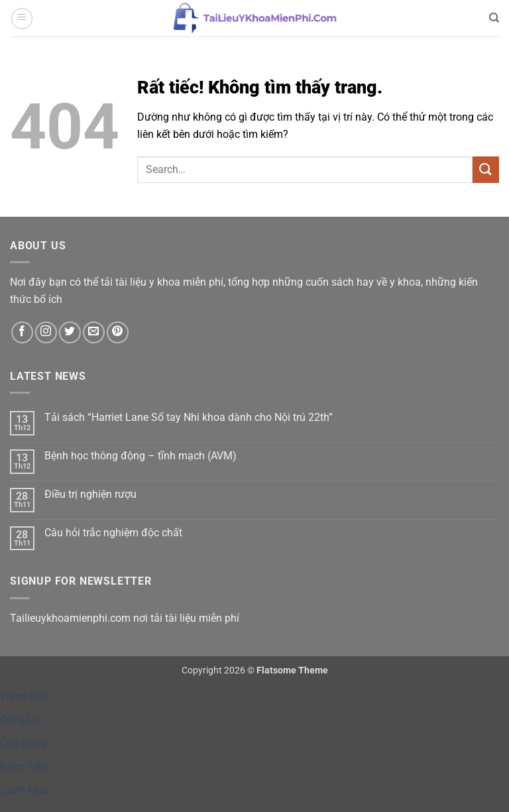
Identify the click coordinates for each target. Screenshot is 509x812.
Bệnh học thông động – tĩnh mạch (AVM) (141, 456)
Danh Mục (24, 790)
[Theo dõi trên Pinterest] (118, 332)
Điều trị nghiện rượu (90, 494)
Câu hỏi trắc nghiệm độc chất (113, 533)
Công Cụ (20, 720)
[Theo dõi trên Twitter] (70, 332)
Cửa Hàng (24, 743)
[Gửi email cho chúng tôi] (94, 332)
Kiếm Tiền (24, 767)
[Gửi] (486, 169)
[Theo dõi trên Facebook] (22, 332)
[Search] (494, 18)
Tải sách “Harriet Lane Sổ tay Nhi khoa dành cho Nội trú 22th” (189, 417)
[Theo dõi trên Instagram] (46, 332)
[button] (22, 19)
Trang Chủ (24, 696)
